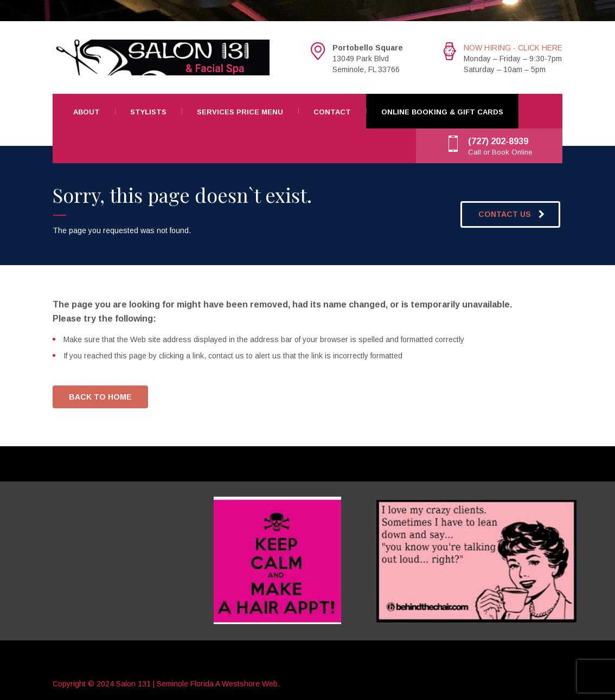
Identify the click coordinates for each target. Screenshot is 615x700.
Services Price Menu (240, 112)
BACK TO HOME (100, 397)
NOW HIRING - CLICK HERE (513, 48)
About (87, 112)
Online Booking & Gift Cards (442, 112)
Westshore (241, 684)
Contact (332, 112)
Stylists (148, 112)
